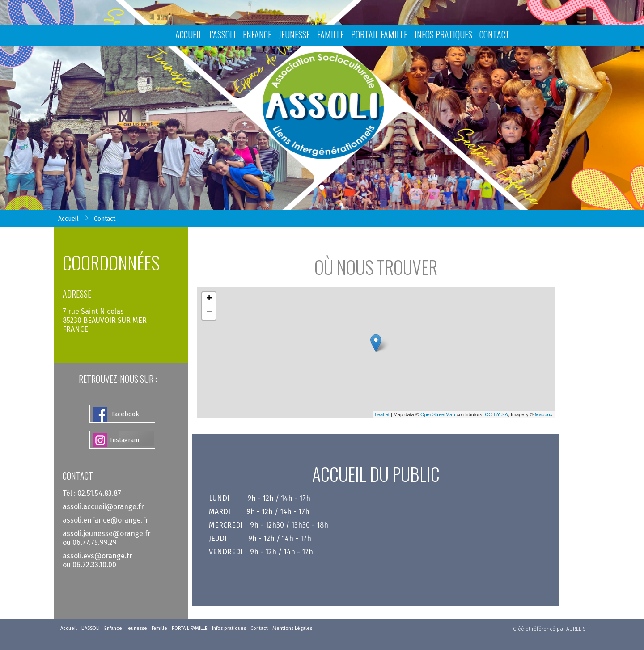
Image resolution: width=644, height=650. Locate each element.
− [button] (209, 313)
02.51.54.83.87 (99, 493)
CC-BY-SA (496, 414)
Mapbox (544, 414)
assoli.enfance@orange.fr (106, 520)
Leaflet (382, 414)
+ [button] (209, 299)
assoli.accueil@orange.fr (103, 507)
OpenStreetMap (438, 414)
